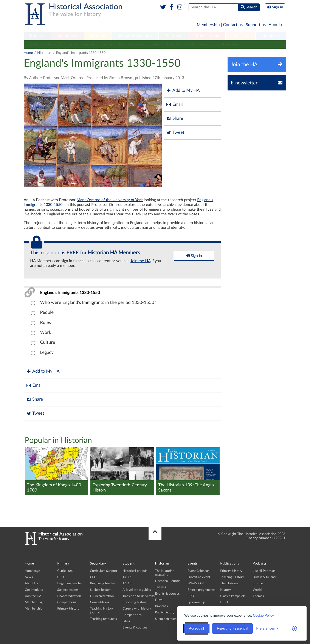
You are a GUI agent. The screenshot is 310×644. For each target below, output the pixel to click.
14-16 (127, 577)
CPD (60, 577)
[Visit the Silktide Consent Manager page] (294, 628)
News (29, 577)
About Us (31, 583)
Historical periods (135, 571)
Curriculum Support (104, 571)
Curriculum (65, 571)
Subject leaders (68, 590)
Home (28, 53)
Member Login (35, 602)
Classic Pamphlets (233, 596)
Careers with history (137, 609)
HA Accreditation (69, 596)
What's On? (196, 583)
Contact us (233, 25)
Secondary (68, 36)
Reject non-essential (232, 628)
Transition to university (139, 596)
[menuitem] (37, 36)
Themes (107, 44)
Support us (256, 25)
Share (175, 119)
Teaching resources (103, 619)
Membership (208, 25)
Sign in (194, 256)
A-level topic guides (137, 590)
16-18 (127, 583)
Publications (207, 36)
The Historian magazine (43, 44)
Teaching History (232, 577)
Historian (174, 36)
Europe (258, 583)
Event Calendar (198, 571)
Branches (271, 36)
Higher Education (135, 36)
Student (98, 36)
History (226, 590)
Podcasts (241, 36)
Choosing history (135, 602)
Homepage (32, 571)
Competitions (67, 602)
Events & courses (132, 44)
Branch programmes (201, 590)
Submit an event (226, 44)
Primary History (68, 609)
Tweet (175, 133)
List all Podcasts (264, 571)
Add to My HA (183, 91)
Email (174, 105)
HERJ (224, 602)
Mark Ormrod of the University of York (110, 200)
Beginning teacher (70, 583)
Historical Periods (81, 44)
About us (277, 25)
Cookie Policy (263, 615)
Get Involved (34, 590)
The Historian (230, 583)
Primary (37, 36)
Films (155, 44)
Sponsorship (196, 602)
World (257, 590)
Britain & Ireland (264, 577)
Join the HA (140, 261)
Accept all (196, 628)
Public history (197, 44)
